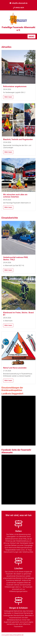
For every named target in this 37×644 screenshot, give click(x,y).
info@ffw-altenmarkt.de (19, 3)
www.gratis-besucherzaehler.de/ (13, 635)
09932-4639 (19, 8)
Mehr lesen (8, 97)
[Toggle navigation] (31, 36)
